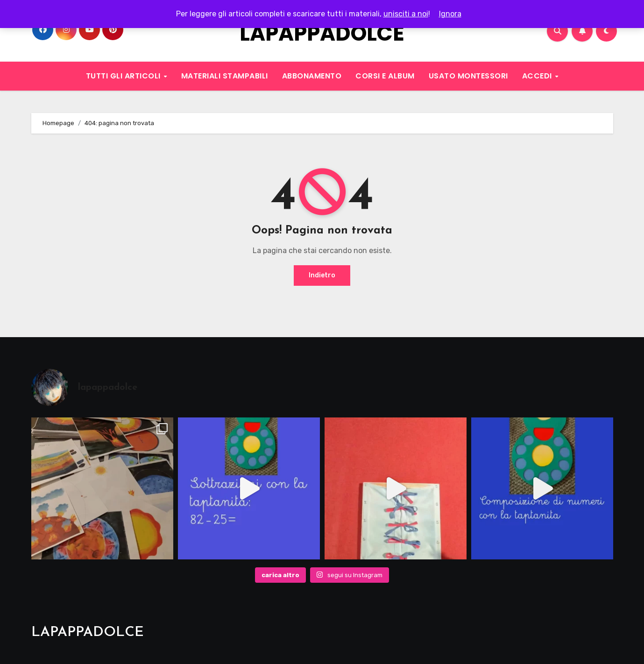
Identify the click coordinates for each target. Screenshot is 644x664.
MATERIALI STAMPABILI (225, 76)
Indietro (322, 275)
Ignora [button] (450, 14)
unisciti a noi (406, 14)
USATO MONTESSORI (468, 76)
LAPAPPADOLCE (322, 33)
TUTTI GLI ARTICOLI (124, 76)
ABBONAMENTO (312, 76)
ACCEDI (538, 76)
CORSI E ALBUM (385, 76)
